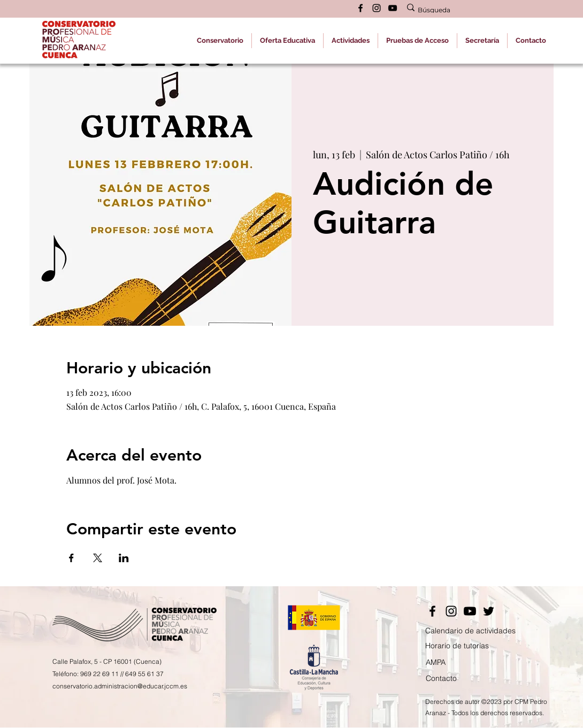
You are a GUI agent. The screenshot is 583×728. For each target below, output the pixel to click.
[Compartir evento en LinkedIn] (124, 558)
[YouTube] (470, 611)
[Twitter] (489, 611)
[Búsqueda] (471, 10)
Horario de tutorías (457, 646)
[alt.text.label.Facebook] (360, 8)
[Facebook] (432, 611)
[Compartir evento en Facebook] (71, 558)
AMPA (436, 662)
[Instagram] (451, 611)
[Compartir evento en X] (98, 558)
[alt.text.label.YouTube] (393, 8)
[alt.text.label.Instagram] (377, 8)
